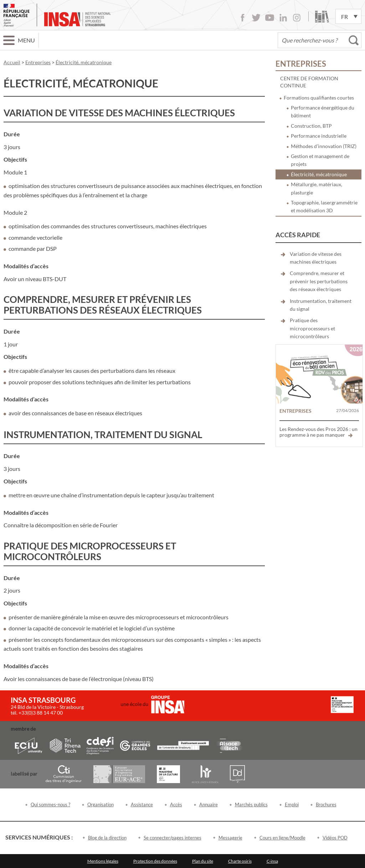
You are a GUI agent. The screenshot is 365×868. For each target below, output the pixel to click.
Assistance (142, 804)
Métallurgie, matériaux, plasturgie (317, 188)
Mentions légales (103, 861)
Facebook (243, 18)
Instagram (297, 18)
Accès (176, 804)
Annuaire (209, 804)
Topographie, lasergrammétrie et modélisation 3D (324, 206)
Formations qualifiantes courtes (319, 98)
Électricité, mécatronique (319, 174)
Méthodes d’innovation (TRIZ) (324, 146)
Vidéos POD (335, 838)
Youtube (270, 18)
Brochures (326, 804)
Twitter (256, 18)
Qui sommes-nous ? (50, 804)
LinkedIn (283, 18)
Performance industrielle (319, 136)
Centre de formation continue (309, 82)
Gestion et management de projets (320, 160)
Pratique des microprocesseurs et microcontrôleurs (312, 328)
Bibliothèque (322, 17)
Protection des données (155, 861)
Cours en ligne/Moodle (282, 838)
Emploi (292, 804)
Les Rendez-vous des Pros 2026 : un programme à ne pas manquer (318, 432)
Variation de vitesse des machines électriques (316, 258)
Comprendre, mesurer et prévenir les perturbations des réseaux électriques (319, 281)
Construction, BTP (311, 126)
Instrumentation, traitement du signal (321, 305)
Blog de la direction (107, 838)
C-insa (272, 861)
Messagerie (230, 838)
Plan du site (203, 861)
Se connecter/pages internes (173, 838)
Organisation (101, 804)
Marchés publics (251, 804)
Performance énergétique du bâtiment (323, 111)
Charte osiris (240, 861)
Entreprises (301, 64)
